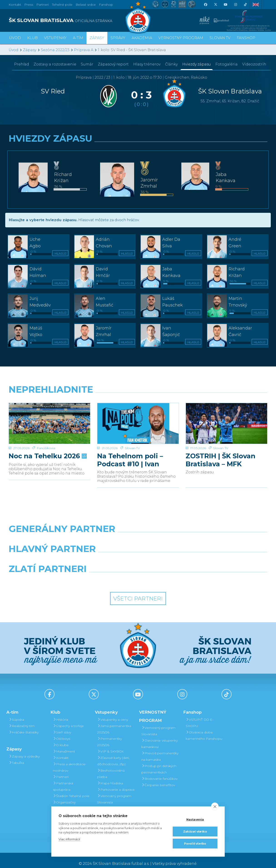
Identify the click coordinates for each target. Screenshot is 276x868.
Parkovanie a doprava (116, 783)
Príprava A (84, 50)
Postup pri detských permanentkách (159, 763)
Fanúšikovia (46, 442)
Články (171, 64)
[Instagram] (235, 5)
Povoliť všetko (195, 844)
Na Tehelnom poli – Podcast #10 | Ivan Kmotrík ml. (130, 453)
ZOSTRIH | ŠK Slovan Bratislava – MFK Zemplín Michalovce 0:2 (226, 453)
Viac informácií (69, 839)
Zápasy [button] (97, 38)
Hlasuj (60, 253)
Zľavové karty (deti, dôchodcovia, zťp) (113, 754)
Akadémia (142, 38)
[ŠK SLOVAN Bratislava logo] (138, 17)
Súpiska (16, 713)
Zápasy (30, 50)
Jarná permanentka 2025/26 (114, 722)
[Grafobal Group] (171, 574)
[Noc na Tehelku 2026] (49, 420)
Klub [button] (32, 38)
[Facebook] (205, 5)
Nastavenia (195, 819)
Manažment (64, 745)
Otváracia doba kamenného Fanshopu (204, 729)
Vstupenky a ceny (113, 713)
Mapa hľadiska (110, 777)
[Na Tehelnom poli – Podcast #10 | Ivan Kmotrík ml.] (138, 420)
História (60, 713)
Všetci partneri (138, 592)
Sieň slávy (62, 726)
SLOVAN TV (220, 38)
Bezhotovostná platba (111, 767)
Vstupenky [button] (55, 38)
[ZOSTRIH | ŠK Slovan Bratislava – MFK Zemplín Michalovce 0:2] (227, 420)
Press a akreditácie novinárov (69, 761)
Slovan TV (132, 442)
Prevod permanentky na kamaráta (160, 750)
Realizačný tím (22, 719)
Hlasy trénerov (147, 64)
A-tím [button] (78, 38)
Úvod (15, 38)
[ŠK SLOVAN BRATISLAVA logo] (72, 20)
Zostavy (55, 64)
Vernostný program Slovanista (114, 793)
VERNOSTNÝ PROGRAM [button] (181, 38)
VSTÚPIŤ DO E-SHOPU (200, 716)
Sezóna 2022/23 (55, 50)
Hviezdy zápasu (197, 64)
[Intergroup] (105, 574)
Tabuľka (16, 756)
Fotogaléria (227, 64)
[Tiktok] (245, 5)
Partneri (61, 770)
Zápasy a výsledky (24, 750)
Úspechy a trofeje (68, 719)
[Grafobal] (105, 554)
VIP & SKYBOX (110, 745)
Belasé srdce (86, 5)
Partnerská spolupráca (63, 780)
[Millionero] (171, 554)
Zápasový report (113, 64)
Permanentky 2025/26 (110, 735)
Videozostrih (254, 64)
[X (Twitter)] (215, 5)
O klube (61, 738)
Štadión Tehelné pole (71, 789)
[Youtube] (225, 5)
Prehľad (22, 64)
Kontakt (61, 751)
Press (29, 5)
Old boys (62, 732)
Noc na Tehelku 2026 (47, 449)
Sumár (87, 64)
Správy (118, 38)
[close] (215, 806)
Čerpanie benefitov (158, 778)
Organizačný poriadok (64, 799)
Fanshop (106, 5)
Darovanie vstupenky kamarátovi (115, 805)
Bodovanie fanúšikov (159, 772)
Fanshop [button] (246, 38)
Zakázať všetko (195, 832)
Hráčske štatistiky (24, 726)
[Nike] (138, 534)
